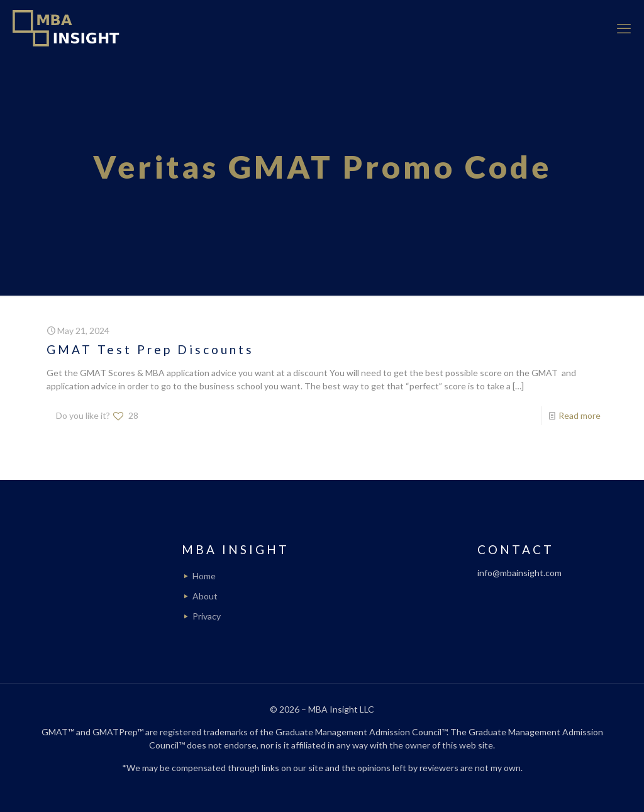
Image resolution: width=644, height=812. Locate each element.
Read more (580, 415)
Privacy (207, 616)
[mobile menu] (624, 28)
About (205, 596)
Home (204, 576)
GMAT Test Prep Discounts (150, 349)
